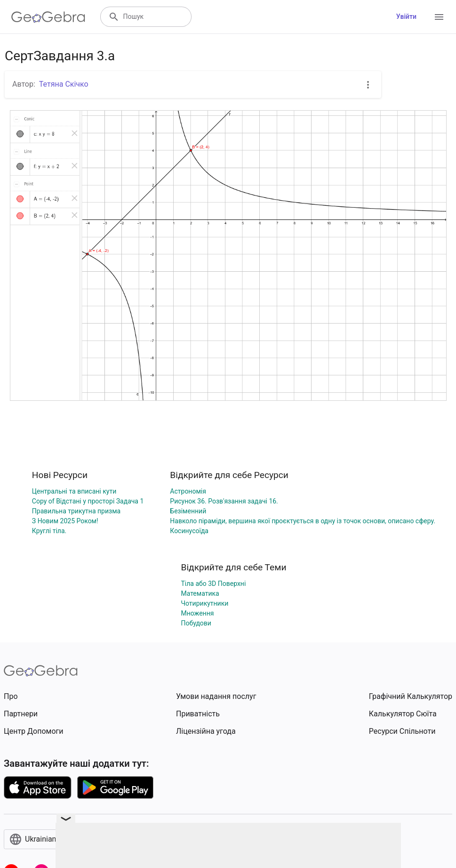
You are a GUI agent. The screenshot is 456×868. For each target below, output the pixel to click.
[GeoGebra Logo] (48, 17)
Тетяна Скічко (64, 84)
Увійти (406, 16)
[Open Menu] (439, 17)
